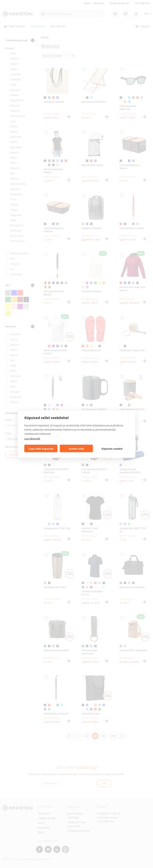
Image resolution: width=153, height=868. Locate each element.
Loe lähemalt (32, 439)
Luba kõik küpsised (41, 448)
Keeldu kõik (76, 448)
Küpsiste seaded (112, 448)
